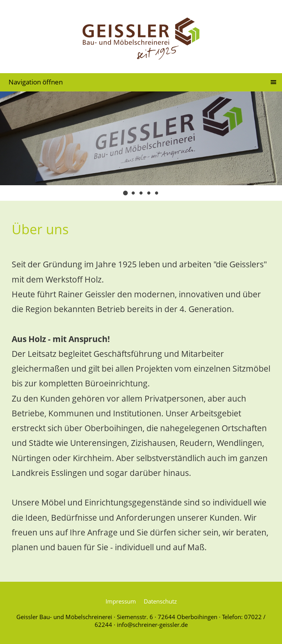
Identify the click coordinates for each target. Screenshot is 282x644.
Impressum (121, 601)
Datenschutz (160, 601)
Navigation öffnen (36, 82)
